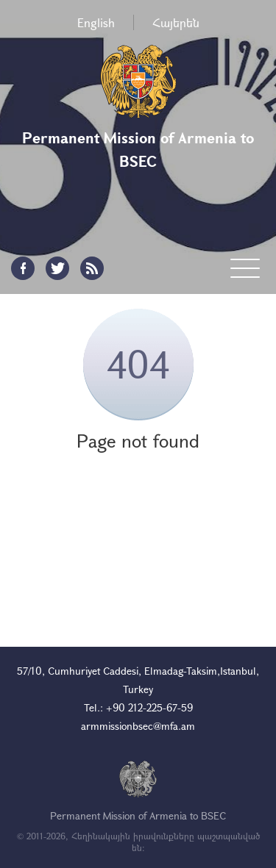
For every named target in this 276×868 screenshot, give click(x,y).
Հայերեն (176, 22)
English (96, 22)
